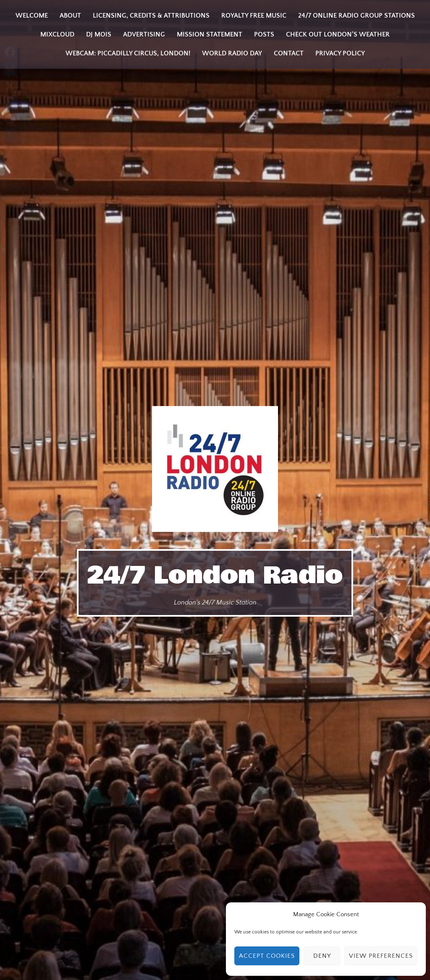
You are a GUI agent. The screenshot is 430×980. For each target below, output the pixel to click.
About (70, 16)
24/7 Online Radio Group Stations (357, 16)
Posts (264, 34)
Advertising (144, 34)
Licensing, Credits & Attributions (151, 16)
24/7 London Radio (215, 576)
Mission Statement (210, 34)
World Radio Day (232, 53)
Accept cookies (267, 956)
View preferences (381, 956)
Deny (322, 956)
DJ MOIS (99, 34)
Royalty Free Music (254, 16)
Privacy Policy (340, 53)
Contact (289, 53)
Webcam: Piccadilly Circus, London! (128, 53)
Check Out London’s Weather (338, 34)
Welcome (32, 16)
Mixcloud (57, 34)
